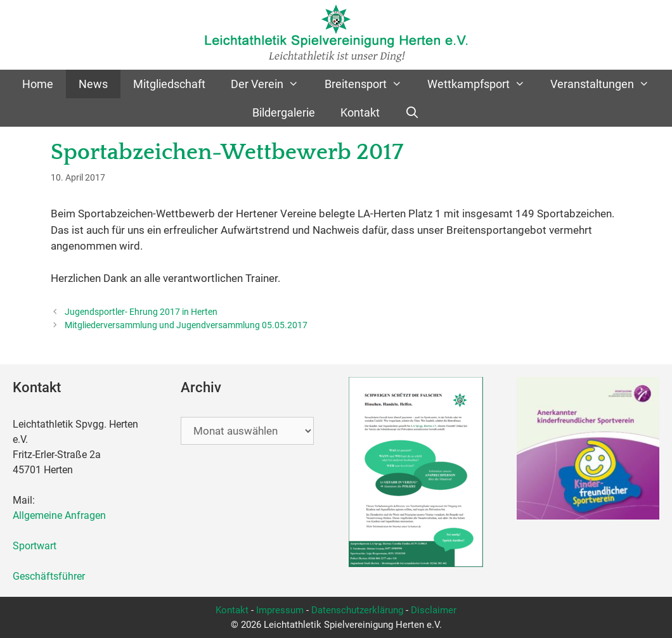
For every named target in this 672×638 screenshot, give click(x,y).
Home (38, 84)
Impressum (280, 610)
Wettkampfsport (482, 84)
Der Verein (271, 84)
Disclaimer (434, 610)
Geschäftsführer (49, 576)
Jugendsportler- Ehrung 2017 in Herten (141, 312)
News (93, 84)
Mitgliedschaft (169, 84)
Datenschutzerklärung (357, 610)
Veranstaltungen (606, 84)
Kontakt (360, 112)
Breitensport (370, 84)
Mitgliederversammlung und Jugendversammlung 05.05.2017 (186, 325)
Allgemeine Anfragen (59, 515)
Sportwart (37, 546)
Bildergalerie (284, 112)
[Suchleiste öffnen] (412, 112)
